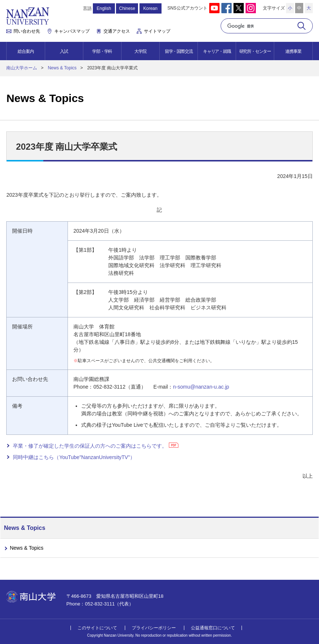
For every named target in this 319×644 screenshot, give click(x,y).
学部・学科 (102, 51)
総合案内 (26, 51)
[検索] (258, 26)
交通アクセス (117, 31)
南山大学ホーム (22, 68)
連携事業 (293, 51)
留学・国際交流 (179, 51)
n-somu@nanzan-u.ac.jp (201, 387)
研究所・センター (255, 51)
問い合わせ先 (27, 31)
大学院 (140, 51)
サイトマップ (157, 31)
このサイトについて (97, 628)
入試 (64, 51)
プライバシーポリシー (154, 628)
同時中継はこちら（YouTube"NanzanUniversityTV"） (74, 457)
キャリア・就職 (217, 51)
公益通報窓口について (213, 628)
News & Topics (62, 68)
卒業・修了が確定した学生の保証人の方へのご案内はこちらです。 (90, 446)
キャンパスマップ (72, 31)
